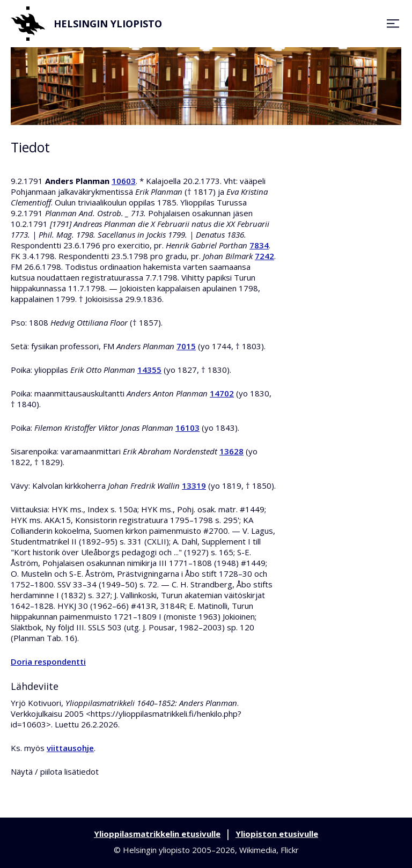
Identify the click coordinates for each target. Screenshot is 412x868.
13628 (231, 451)
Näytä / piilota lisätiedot (55, 771)
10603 (124, 181)
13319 (194, 486)
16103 (187, 428)
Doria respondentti (48, 661)
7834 (259, 245)
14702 (222, 393)
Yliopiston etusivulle (277, 834)
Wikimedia (258, 850)
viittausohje (70, 748)
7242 (264, 256)
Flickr (290, 850)
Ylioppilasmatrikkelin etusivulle (157, 834)
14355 (149, 370)
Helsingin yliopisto (86, 24)
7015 (186, 346)
